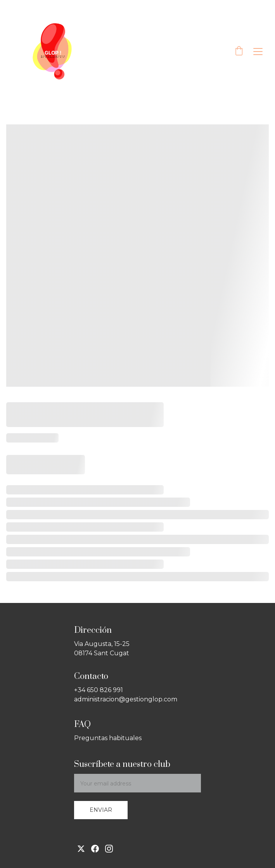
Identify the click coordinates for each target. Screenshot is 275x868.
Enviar (101, 810)
